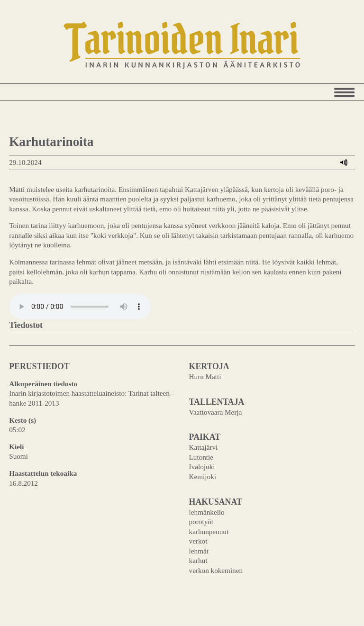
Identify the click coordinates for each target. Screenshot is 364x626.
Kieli (16, 447)
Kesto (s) (23, 420)
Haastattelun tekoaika (43, 473)
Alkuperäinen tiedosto (43, 384)
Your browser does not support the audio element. (80, 307)
